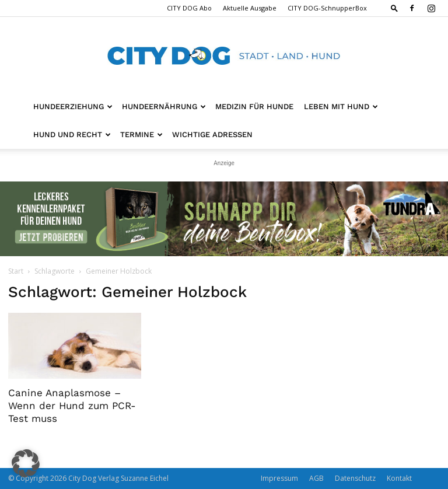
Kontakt (399, 478)
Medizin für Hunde (254, 106)
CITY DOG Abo (189, 8)
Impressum (279, 478)
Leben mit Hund (341, 106)
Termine (141, 135)
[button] (394, 8)
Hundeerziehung (73, 106)
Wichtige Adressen (212, 135)
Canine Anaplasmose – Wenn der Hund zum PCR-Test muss (72, 406)
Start (16, 271)
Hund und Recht (72, 135)
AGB (316, 478)
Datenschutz (355, 478)
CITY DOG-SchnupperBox (327, 8)
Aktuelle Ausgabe (250, 8)
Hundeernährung (164, 106)
